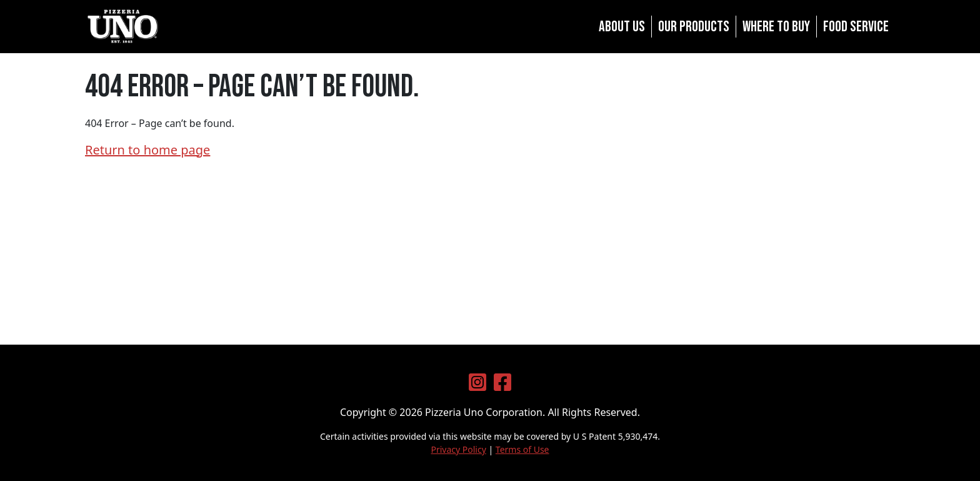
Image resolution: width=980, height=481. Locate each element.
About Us (622, 27)
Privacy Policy (458, 449)
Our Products (694, 27)
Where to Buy (776, 27)
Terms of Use (522, 449)
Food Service (856, 27)
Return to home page (147, 150)
